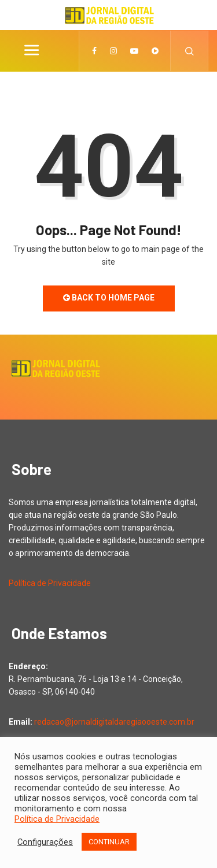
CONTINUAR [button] (109, 842)
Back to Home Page (109, 298)
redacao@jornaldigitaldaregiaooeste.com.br (114, 722)
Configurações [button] (45, 842)
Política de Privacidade (50, 583)
